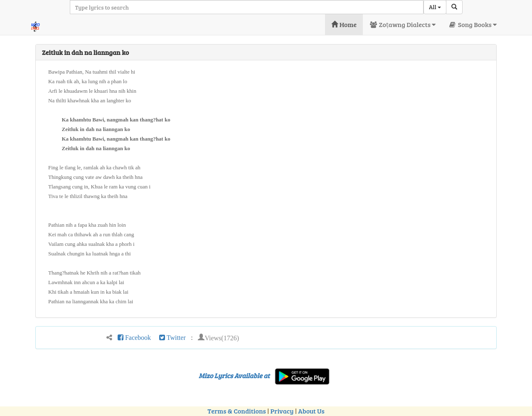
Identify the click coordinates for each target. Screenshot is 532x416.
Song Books (472, 24)
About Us (311, 411)
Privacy (282, 411)
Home (344, 24)
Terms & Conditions (236, 411)
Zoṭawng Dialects (402, 24)
